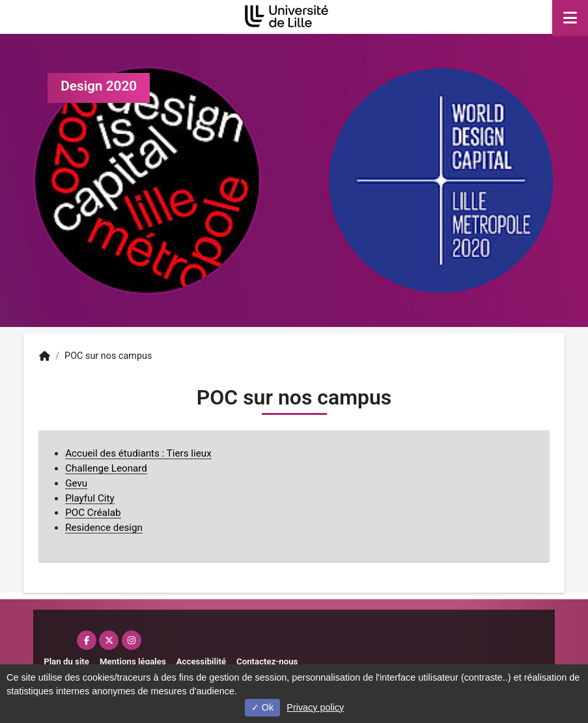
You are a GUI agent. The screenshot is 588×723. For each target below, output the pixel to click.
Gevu (76, 483)
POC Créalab (93, 513)
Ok (262, 707)
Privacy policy (315, 707)
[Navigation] (570, 18)
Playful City (90, 498)
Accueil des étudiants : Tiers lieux (138, 453)
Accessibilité (201, 661)
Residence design (104, 528)
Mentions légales (133, 661)
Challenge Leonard (106, 468)
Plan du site (66, 661)
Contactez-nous (267, 661)
